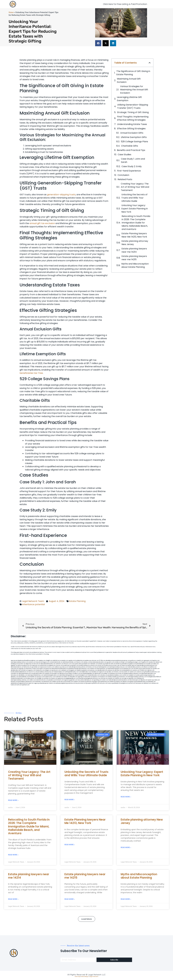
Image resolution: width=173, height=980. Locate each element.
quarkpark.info (117, 683)
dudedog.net (131, 662)
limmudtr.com (60, 680)
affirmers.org (90, 682)
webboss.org (58, 667)
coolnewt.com (77, 682)
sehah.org (113, 682)
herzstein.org (80, 664)
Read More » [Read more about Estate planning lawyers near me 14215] (70, 899)
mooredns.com (15, 674)
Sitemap (77, 976)
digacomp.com (30, 664)
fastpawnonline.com (59, 672)
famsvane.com (15, 675)
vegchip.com (72, 661)
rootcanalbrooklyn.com (85, 672)
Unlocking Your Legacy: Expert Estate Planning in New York (135, 209)
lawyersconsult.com (81, 683)
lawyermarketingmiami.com (102, 667)
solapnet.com (132, 675)
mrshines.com (93, 669)
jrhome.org (84, 682)
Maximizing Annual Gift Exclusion (129, 80)
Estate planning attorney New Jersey (135, 243)
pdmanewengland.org (62, 683)
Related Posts (125, 179)
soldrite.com (118, 678)
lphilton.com (153, 667)
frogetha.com (145, 662)
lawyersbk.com (125, 672)
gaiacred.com (62, 678)
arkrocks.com (45, 680)
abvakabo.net (109, 661)
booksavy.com (93, 670)
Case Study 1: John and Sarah (133, 160)
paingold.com (124, 683)
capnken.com (42, 661)
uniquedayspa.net (44, 683)
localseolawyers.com (128, 669)
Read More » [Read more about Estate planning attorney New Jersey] (126, 847)
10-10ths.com (102, 661)
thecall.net (29, 669)
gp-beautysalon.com (39, 674)
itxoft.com (19, 685)
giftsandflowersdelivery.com (31, 661)
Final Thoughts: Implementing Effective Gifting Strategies (133, 118)
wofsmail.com (24, 670)
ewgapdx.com (73, 670)
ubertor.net (125, 665)
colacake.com (104, 675)
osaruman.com (15, 669)
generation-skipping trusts (61, 195)
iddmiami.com (147, 683)
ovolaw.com (105, 680)
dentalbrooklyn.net (16, 670)
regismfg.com (81, 677)
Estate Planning (77, 601)
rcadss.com (157, 680)
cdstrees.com (155, 683)
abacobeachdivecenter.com (48, 664)
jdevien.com (86, 670)
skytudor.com (22, 664)
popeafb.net (72, 669)
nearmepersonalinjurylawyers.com (118, 667)
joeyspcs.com (41, 677)
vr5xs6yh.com (143, 670)
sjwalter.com (156, 669)
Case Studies (124, 154)
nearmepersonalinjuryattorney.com (20, 680)
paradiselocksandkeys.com (115, 675)
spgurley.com (32, 670)
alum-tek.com (118, 665)
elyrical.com (37, 664)
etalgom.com (48, 670)
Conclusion (123, 175)
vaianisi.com (133, 672)
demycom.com (28, 665)
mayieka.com (152, 662)
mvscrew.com (59, 665)
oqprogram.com (148, 661)
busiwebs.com (69, 682)
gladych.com (133, 664)
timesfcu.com (118, 672)
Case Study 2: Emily (132, 166)
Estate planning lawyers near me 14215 (134, 258)
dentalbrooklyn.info (102, 670)
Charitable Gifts (130, 146)
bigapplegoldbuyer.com (72, 678)
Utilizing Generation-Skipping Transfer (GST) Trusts (133, 106)
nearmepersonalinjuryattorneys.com (137, 677)
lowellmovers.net (68, 665)
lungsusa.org (67, 680)
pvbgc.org (96, 682)
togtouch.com (103, 672)
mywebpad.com (51, 665)
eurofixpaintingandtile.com (88, 674)
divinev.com (91, 667)
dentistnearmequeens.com (115, 669)
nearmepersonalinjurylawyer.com (20, 662)
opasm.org (151, 680)
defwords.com (28, 667)
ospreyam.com (36, 665)
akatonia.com (114, 674)
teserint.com (54, 678)
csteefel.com (140, 661)
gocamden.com (36, 667)
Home (11, 12)
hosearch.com (104, 677)
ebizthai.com (118, 670)
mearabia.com (95, 672)
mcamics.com (51, 667)
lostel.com (14, 685)
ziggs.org (36, 683)
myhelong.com (140, 678)
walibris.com (33, 680)
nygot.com (31, 683)
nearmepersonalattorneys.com (36, 675)
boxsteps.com (56, 674)
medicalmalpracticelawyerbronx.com (78, 667)
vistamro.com (52, 683)
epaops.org (132, 682)
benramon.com (48, 682)
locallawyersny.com (31, 678)
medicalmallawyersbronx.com (135, 667)
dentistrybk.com (99, 674)
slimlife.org (119, 664)
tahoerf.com (159, 662)
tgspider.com (14, 665)
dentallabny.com (23, 675)
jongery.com (138, 662)
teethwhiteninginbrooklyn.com (51, 675)
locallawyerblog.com (84, 665)
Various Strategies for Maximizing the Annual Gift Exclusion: (134, 90)
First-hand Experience (129, 171)
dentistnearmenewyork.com (26, 674)
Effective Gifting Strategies (131, 129)
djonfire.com (126, 682)
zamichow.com (60, 664)
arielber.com (107, 674)
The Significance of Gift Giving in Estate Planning (133, 73)
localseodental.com (127, 670)
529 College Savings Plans (134, 142)
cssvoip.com (35, 669)
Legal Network (94, 976)
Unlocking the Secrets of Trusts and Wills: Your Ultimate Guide (134, 198)
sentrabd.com (125, 664)
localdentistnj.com (80, 661)
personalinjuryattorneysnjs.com (46, 672)
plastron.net (49, 669)
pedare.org (88, 661)
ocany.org (110, 683)
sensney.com (87, 662)
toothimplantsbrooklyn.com (72, 672)
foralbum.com (77, 674)
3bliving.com (63, 674)
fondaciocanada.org (113, 677)
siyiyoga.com (125, 678)
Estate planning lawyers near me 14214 (134, 250)
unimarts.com (94, 665)
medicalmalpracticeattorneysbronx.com (119, 680)
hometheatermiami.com (142, 682)
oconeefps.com (64, 661)
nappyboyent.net (23, 683)
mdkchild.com (56, 661)
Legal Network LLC (97, 975)
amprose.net (43, 667)
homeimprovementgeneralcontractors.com (89, 678)
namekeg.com (14, 664)
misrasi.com (101, 665)
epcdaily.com (110, 672)
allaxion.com (147, 667)
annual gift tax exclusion (42, 223)
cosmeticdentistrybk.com (56, 662)
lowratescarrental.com (147, 669)
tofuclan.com (104, 678)
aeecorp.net (14, 661)
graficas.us (133, 661)
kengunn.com (46, 662)
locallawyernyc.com (50, 677)
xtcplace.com (119, 682)
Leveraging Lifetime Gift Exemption (129, 99)
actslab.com (118, 662)
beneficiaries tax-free (31, 373)
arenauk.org (101, 664)
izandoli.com (55, 682)
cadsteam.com (65, 670)
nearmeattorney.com (102, 669)
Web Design (85, 976)
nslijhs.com (156, 664)
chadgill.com (49, 661)
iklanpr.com (124, 662)
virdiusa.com (65, 667)
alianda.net (20, 661)
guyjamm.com (110, 662)
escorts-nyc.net (33, 672)
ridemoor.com (151, 670)
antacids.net (43, 665)
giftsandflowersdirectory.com (152, 672)
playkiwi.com (96, 677)
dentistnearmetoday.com (70, 662)
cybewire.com (140, 672)
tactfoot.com (132, 683)
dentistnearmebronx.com (17, 667)
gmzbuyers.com (56, 670)
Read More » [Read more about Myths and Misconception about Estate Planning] (126, 899)
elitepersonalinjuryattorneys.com (133, 674)
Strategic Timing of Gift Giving (133, 112)
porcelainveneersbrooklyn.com (99, 662)
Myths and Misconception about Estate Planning (135, 265)
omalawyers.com (40, 670)
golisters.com (74, 680)
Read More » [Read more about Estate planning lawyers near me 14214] (13, 899)
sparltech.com (26, 685)
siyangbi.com (40, 678)
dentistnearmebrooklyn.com (149, 674)
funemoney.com (39, 682)
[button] (98, 43)
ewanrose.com (71, 683)
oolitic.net (113, 664)
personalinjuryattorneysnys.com (27, 682)
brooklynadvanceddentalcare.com (20, 672)
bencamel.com (89, 677)
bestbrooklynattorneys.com (82, 669)
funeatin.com (111, 678)
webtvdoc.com (94, 664)
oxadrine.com (48, 674)
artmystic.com (104, 683)
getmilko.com (133, 678)
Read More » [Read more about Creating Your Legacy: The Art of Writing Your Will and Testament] (13, 800)
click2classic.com (123, 677)
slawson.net (39, 662)
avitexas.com (111, 670)
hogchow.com (156, 661)
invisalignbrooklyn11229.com (154, 677)
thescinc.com (80, 662)
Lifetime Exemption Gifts (134, 137)
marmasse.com (139, 683)
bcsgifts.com (42, 669)
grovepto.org (90, 683)
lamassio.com (14, 682)
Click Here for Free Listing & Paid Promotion (125, 4)
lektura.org (21, 665)
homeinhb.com (33, 677)
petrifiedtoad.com (141, 664)
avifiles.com (67, 677)
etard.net (39, 680)
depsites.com (144, 680)
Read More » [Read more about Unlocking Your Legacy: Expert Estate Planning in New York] (126, 797)
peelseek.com (152, 682)
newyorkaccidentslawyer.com (86, 680)
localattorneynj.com (105, 682)
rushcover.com (95, 661)
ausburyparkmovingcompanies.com (145, 675)
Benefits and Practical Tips (131, 150)
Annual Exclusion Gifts (132, 133)
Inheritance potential (33, 604)
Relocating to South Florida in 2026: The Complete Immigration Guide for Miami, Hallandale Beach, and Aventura (136, 223)
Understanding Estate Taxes (132, 124)
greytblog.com (98, 680)
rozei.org (74, 664)
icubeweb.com (59, 677)
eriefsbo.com (48, 678)
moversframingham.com (81, 675)
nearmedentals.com (24, 677)
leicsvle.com (62, 682)
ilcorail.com (121, 674)
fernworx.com (68, 664)
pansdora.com (52, 680)
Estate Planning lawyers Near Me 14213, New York (134, 235)
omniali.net (108, 664)
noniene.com (87, 664)
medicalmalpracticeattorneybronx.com (147, 665)
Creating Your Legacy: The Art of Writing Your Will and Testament (135, 187)
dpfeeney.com (15, 677)
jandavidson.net (15, 683)
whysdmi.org (137, 669)
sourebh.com (149, 664)
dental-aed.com (132, 665)
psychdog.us (70, 674)
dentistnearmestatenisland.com (60, 669)
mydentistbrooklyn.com (94, 675)
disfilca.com (96, 683)
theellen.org (80, 670)
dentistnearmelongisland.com (67, 675)
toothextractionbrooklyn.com (18, 678)
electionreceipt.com (135, 680)
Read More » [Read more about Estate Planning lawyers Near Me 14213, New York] (70, 845)
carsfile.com (125, 675)
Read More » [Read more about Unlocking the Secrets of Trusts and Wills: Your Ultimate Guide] (70, 800)
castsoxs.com (136, 670)
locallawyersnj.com (109, 665)
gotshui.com (75, 665)
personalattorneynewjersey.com (122, 661)
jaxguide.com (22, 669)
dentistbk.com (74, 677)
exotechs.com (32, 662)
